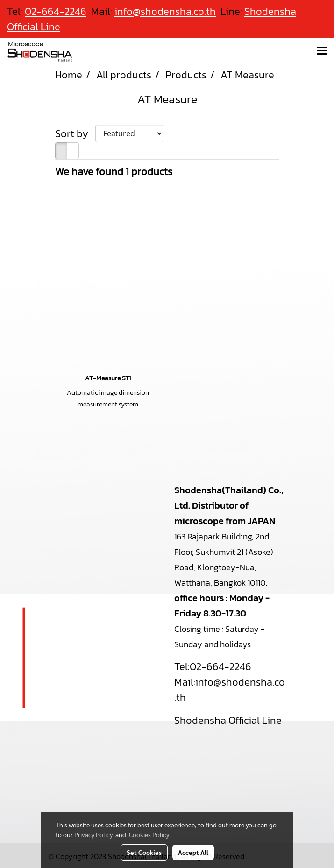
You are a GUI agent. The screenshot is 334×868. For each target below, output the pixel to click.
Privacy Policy (93, 834)
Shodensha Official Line (228, 720)
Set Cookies (144, 852)
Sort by (75, 134)
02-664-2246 (220, 667)
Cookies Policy (149, 834)
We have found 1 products (114, 171)
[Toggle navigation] (322, 51)
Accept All (193, 852)
